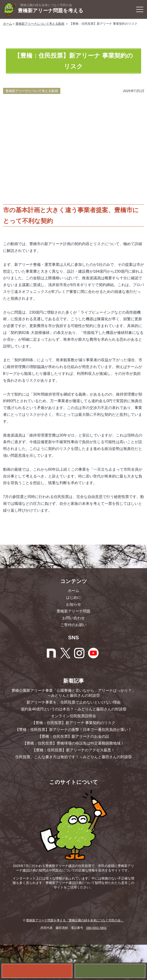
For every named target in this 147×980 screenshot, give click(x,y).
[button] (140, 9)
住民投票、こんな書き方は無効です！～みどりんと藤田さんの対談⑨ (73, 757)
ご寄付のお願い (73, 625)
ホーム (8, 24)
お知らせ (73, 604)
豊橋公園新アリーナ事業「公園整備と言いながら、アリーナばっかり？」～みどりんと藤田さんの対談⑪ (73, 693)
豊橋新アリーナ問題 (73, 611)
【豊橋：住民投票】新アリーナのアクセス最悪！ (73, 750)
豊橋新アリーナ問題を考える (52, 11)
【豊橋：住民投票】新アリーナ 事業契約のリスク (73, 723)
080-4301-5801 (96, 928)
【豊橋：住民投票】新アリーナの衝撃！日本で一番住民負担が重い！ (73, 730)
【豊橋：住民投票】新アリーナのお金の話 (73, 736)
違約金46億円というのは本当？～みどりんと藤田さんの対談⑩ (73, 709)
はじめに (73, 597)
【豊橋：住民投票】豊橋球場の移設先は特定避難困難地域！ (73, 743)
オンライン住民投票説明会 (73, 716)
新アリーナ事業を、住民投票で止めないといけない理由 (73, 702)
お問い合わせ (73, 618)
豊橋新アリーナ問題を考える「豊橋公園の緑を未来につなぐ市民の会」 (75, 920)
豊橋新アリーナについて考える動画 (40, 24)
